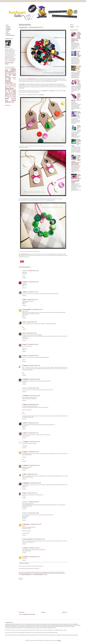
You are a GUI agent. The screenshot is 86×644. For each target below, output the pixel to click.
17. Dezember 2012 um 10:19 (31, 322)
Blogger (59, 641)
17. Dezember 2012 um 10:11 (33, 282)
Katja (25, 474)
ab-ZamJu (26, 557)
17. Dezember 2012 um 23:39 (33, 502)
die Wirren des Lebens (12, 96)
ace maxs (26, 548)
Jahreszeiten (8, 81)
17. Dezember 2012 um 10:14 (32, 300)
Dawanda (52, 91)
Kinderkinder (9, 83)
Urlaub (14, 93)
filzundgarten (26, 483)
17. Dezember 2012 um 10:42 (34, 366)
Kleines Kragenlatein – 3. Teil (79, 127)
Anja (25, 493)
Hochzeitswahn (31, 79)
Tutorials (8, 31)
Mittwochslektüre (13, 86)
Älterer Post (65, 612)
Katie (24, 322)
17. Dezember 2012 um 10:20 (31, 333)
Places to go (12, 87)
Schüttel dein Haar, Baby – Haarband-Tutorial (79, 54)
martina (25, 404)
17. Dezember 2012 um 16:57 (32, 474)
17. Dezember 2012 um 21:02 (32, 493)
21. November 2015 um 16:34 (34, 557)
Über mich (8, 27)
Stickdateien (8, 29)
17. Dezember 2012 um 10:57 (33, 404)
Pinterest (22, 84)
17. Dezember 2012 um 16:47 (34, 465)
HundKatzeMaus (8, 78)
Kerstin (25, 423)
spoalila (25, 452)
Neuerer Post (22, 612)
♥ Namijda (26, 442)
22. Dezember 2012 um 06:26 (34, 548)
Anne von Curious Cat (28, 539)
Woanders (7, 95)
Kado (64, 91)
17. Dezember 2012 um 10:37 (33, 356)
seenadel (25, 282)
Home (7, 25)
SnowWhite (26, 396)
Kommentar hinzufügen (24, 563)
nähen (7, 99)
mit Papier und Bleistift (10, 97)
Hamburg (10, 74)
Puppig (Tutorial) (79, 112)
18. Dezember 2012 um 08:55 (33, 513)
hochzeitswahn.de (24, 254)
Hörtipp (15, 79)
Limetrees (42, 95)
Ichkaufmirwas (8, 80)
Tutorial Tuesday (8, 93)
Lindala (25, 292)
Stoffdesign (8, 28)
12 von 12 (7, 69)
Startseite (43, 612)
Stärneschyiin (27, 524)
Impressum (8, 34)
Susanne (8, 47)
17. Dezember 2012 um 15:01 (33, 452)
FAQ (7, 32)
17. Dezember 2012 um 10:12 (32, 292)
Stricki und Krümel (27, 310)
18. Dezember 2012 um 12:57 (36, 524)
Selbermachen (9, 88)
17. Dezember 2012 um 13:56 (34, 442)
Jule (24, 333)
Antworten (24, 278)
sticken (13, 102)
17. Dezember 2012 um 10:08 (33, 271)
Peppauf (44, 91)
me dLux (25, 356)
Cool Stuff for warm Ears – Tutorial (79, 68)
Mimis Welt (26, 379)
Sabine (25, 300)
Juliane (25, 433)
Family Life (14, 73)
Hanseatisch (7, 77)
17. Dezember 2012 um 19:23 (35, 483)
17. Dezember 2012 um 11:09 (33, 423)
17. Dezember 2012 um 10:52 (33, 388)
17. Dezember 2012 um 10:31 (32, 344)
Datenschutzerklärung (26, 575)
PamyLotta (26, 366)
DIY (15, 72)
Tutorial (14, 92)
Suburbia (14, 91)
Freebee (6, 74)
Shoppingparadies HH (9, 90)
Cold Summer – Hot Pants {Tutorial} (79, 82)
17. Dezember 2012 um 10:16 (37, 310)
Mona (6, 87)
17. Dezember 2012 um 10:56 (34, 396)
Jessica (25, 344)
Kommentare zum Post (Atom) (29, 614)
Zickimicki (26, 465)
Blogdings (12, 72)
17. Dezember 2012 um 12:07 (33, 433)
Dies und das (8, 73)
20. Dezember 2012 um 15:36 (39, 539)
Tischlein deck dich (9, 92)
